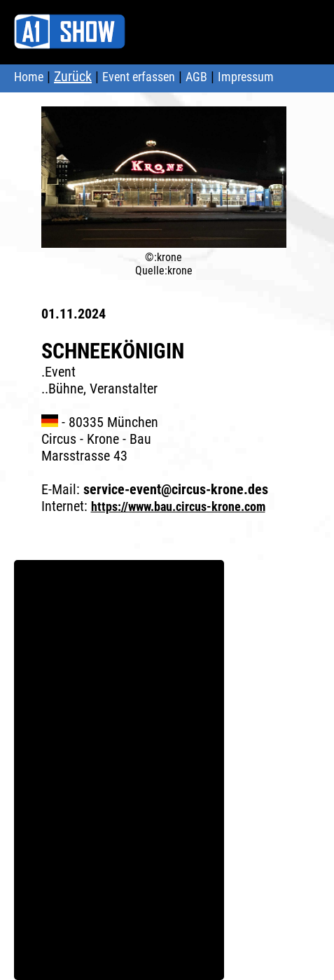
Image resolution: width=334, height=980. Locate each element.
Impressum (246, 77)
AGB (196, 77)
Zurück (73, 76)
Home (29, 77)
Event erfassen (139, 77)
